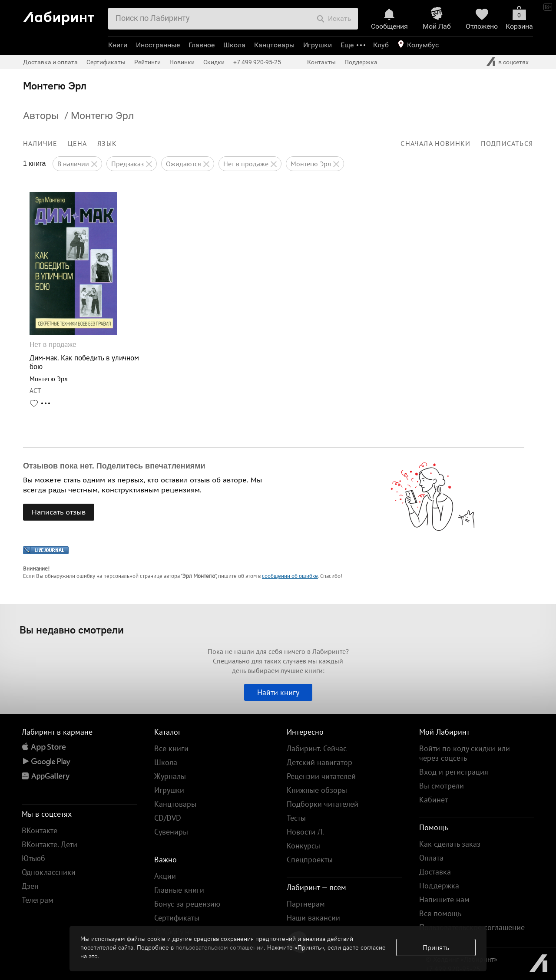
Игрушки (318, 45)
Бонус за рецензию (187, 904)
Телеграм (38, 900)
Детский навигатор (319, 762)
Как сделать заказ (450, 844)
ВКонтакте (40, 830)
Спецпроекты (310, 860)
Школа (234, 45)
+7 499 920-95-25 (257, 62)
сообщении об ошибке (290, 576)
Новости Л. (305, 832)
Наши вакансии (313, 918)
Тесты (296, 818)
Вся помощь (440, 913)
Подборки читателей (323, 804)
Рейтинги (147, 62)
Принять (436, 947)
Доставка (435, 872)
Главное (202, 45)
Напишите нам (444, 899)
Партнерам (306, 904)
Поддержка (361, 62)
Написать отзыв (59, 512)
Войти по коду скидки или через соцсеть (465, 753)
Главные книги (179, 890)
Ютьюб (33, 858)
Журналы (170, 776)
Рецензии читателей (321, 776)
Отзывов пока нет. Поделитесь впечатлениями (114, 466)
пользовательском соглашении (220, 947)
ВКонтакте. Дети (50, 844)
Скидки (214, 62)
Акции (165, 876)
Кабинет (434, 800)
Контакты (321, 62)
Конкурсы (303, 846)
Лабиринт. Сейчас (317, 748)
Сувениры (171, 832)
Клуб (381, 45)
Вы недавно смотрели (72, 630)
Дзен (30, 886)
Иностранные (158, 45)
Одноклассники (49, 872)
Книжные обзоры (317, 790)
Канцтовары (274, 45)
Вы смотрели (442, 786)
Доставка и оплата (50, 62)
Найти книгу (278, 692)
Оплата (431, 858)
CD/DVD (168, 818)
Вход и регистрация (454, 772)
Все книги (171, 748)
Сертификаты (106, 62)
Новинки (182, 62)
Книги (118, 45)
